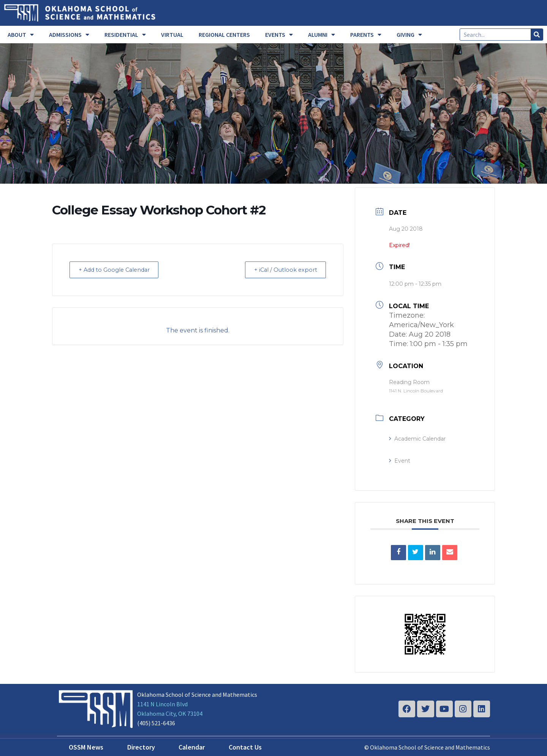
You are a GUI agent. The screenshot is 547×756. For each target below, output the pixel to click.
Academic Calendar (417, 439)
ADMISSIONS (69, 35)
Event (400, 461)
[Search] (537, 35)
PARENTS (366, 35)
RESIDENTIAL (125, 35)
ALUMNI (322, 35)
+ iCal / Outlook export (283, 270)
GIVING (409, 35)
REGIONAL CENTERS (224, 35)
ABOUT (21, 35)
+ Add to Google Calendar (118, 270)
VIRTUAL (172, 35)
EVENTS (279, 35)
